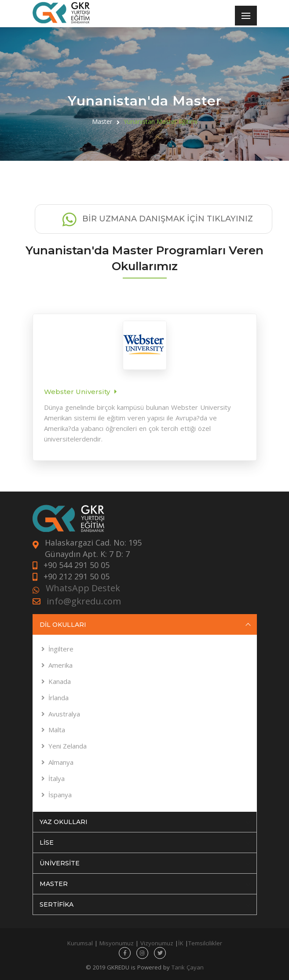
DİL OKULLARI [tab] (145, 625)
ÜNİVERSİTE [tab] (145, 863)
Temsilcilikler (205, 943)
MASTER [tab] (145, 884)
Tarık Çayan (188, 967)
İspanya (60, 795)
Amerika (60, 665)
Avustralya (64, 714)
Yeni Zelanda (68, 746)
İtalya (57, 778)
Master (102, 121)
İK (181, 943)
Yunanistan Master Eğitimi (161, 121)
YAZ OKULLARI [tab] (145, 822)
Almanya (61, 762)
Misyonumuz (117, 943)
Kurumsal (80, 943)
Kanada (60, 681)
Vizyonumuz (157, 943)
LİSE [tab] (145, 843)
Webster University (77, 392)
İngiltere (61, 649)
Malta (57, 730)
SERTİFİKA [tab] (145, 904)
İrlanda (59, 698)
